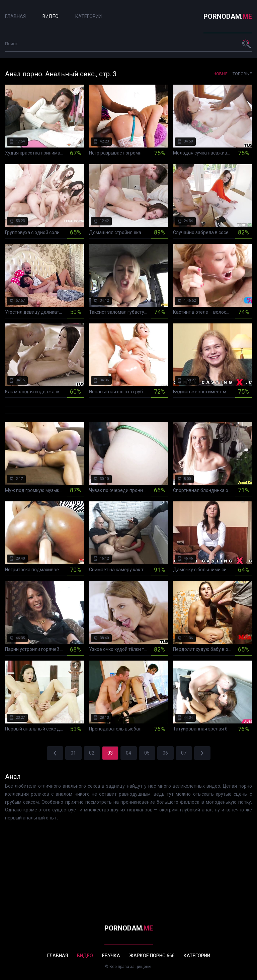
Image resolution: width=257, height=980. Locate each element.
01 (73, 753)
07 (184, 753)
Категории (89, 16)
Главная (15, 16)
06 (165, 753)
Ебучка (111, 956)
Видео (51, 16)
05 (147, 753)
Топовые (242, 74)
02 (92, 753)
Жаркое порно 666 (152, 956)
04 (128, 753)
